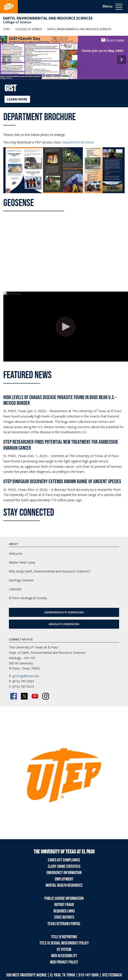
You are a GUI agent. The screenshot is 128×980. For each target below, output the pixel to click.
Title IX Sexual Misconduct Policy (64, 943)
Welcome (16, 554)
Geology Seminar (21, 580)
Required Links (64, 911)
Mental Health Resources (64, 885)
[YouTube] (35, 696)
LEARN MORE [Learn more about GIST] (17, 99)
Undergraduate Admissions (64, 612)
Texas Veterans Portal (64, 924)
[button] (7, 60)
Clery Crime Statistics (64, 867)
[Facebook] (14, 696)
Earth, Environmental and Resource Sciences (48, 18)
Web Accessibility (64, 956)
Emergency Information (64, 873)
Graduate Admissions (64, 624)
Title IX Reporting (64, 937)
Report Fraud (64, 905)
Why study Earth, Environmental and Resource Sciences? (50, 571)
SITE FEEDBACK (112, 975)
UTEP (7, 29)
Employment (64, 879)
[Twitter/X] (24, 696)
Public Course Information (64, 898)
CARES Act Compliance (64, 860)
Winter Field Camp (22, 562)
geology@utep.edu (26, 676)
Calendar (15, 589)
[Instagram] (46, 696)
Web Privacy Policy (64, 962)
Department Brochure (78, 142)
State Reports (64, 917)
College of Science (17, 22)
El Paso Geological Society (28, 598)
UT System (64, 950)
